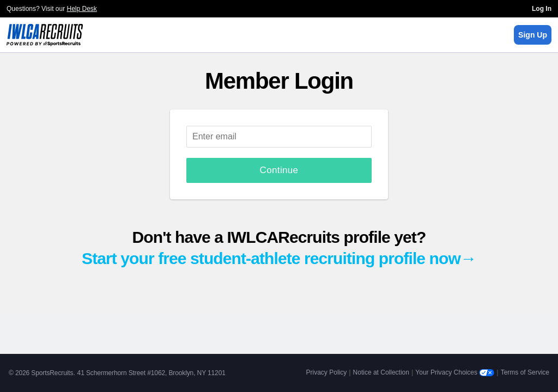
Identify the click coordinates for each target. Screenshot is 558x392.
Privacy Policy (327, 372)
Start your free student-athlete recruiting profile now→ (279, 258)
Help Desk (82, 9)
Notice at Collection (381, 372)
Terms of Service (525, 372)
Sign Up (533, 35)
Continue (279, 170)
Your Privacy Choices (455, 372)
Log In (542, 9)
